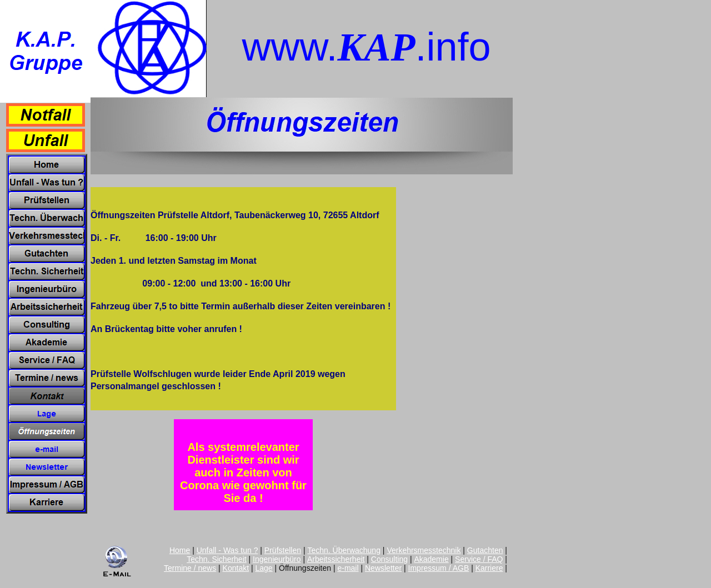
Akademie (431, 559)
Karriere (489, 568)
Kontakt (236, 568)
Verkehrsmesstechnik (424, 550)
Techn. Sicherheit (216, 559)
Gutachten (485, 550)
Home (180, 550)
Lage (264, 568)
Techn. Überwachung (344, 550)
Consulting (389, 559)
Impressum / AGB (439, 568)
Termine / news (190, 568)
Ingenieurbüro (277, 559)
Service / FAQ (479, 559)
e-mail (348, 568)
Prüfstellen (283, 550)
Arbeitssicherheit (336, 559)
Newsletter (383, 568)
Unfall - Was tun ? (227, 550)
